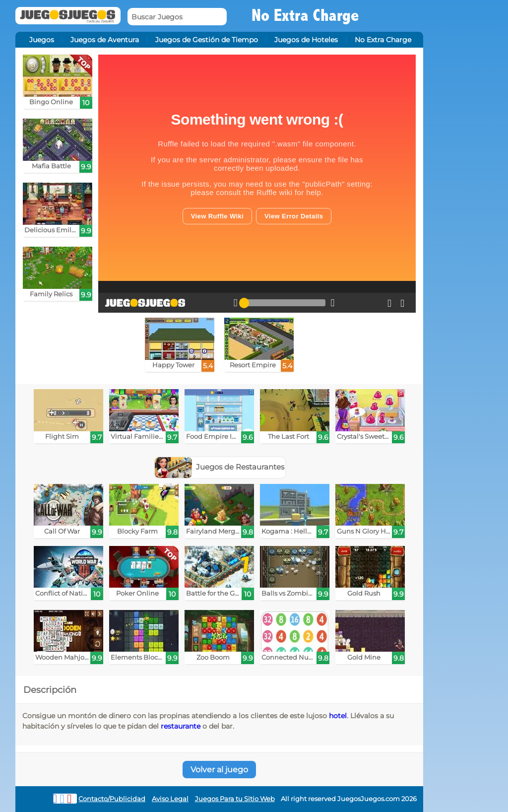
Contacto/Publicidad (112, 799)
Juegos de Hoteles (306, 40)
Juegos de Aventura (105, 40)
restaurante (181, 726)
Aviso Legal (170, 799)
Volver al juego (219, 770)
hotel (338, 716)
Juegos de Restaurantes (220, 467)
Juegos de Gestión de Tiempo (207, 40)
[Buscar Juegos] (177, 17)
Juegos (42, 40)
